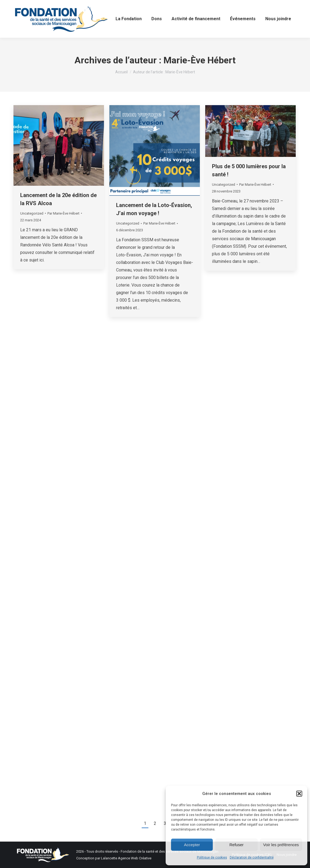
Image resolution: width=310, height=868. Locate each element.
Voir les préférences (281, 845)
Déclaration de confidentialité (252, 857)
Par (63, 213)
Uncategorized (32, 213)
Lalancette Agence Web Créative (126, 858)
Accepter (192, 845)
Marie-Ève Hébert (200, 60)
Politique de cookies (212, 857)
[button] (299, 794)
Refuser (237, 845)
